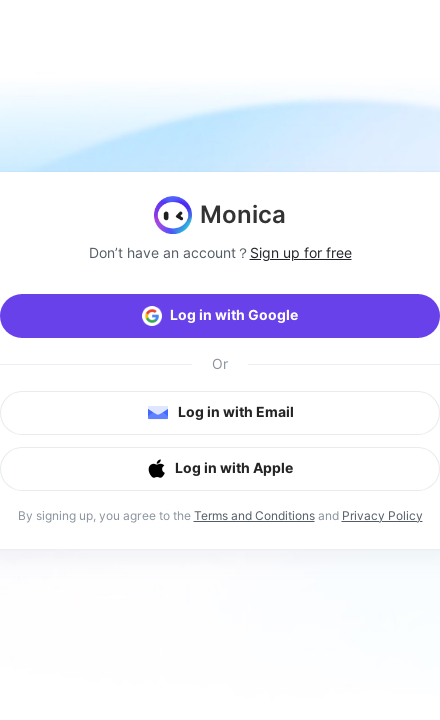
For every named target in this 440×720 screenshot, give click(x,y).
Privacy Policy (382, 515)
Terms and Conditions (254, 515)
